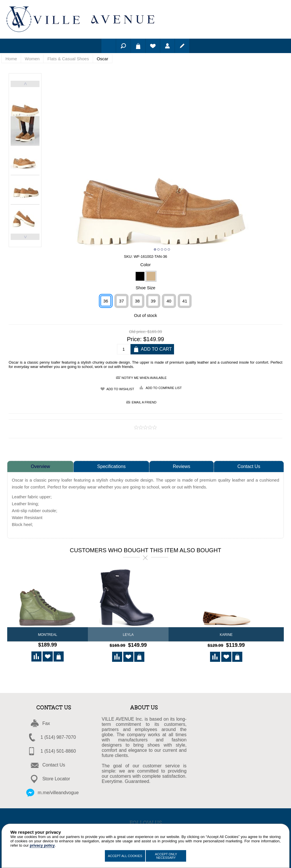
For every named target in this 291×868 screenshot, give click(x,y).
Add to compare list (164, 388)
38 (137, 301)
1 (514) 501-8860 (58, 750)
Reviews (182, 466)
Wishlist (153, 46)
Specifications (111, 466)
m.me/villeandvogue (58, 792)
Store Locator (56, 778)
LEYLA (128, 635)
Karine (226, 635)
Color (145, 265)
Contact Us (249, 466)
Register (182, 46)
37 (121, 301)
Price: (134, 339)
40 (169, 301)
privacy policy (42, 845)
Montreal (48, 635)
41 (185, 301)
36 (106, 301)
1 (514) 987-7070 (58, 736)
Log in (167, 46)
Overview (40, 466)
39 (153, 301)
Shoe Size (145, 288)
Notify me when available (144, 378)
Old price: (138, 332)
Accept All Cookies (125, 856)
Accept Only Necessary (166, 856)
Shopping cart (138, 46)
